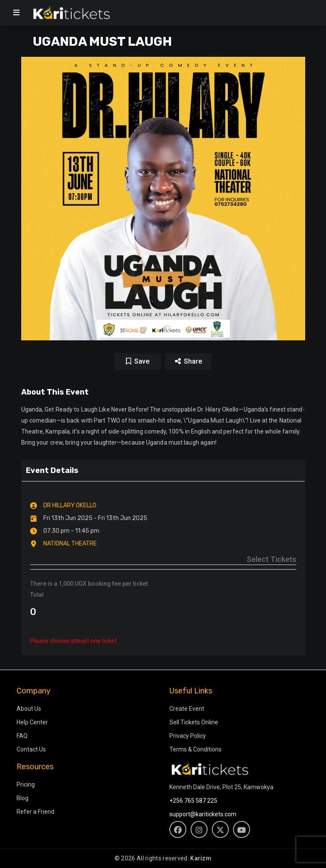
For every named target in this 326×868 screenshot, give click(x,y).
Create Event (187, 709)
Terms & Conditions (195, 749)
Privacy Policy (188, 736)
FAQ (22, 736)
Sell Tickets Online (194, 722)
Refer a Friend (35, 812)
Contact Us (31, 749)
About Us (29, 709)
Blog (22, 798)
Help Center (32, 722)
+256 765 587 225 (193, 801)
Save (142, 361)
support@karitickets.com (203, 814)
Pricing (26, 785)
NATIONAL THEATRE (70, 544)
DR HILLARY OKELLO (70, 505)
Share (188, 361)
